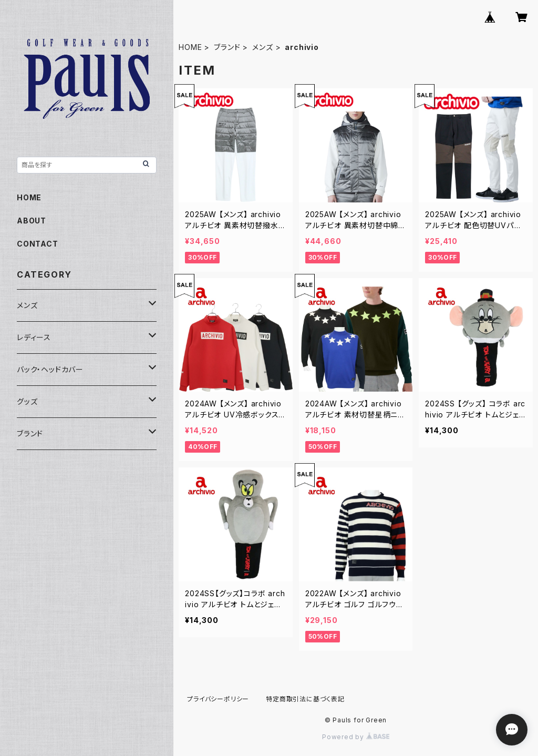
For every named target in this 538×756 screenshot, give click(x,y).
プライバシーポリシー (218, 699)
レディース (34, 337)
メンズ (262, 47)
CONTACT (38, 244)
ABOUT (32, 221)
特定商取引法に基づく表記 (305, 699)
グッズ (27, 401)
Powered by (356, 737)
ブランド (227, 47)
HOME (190, 47)
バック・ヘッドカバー (50, 369)
